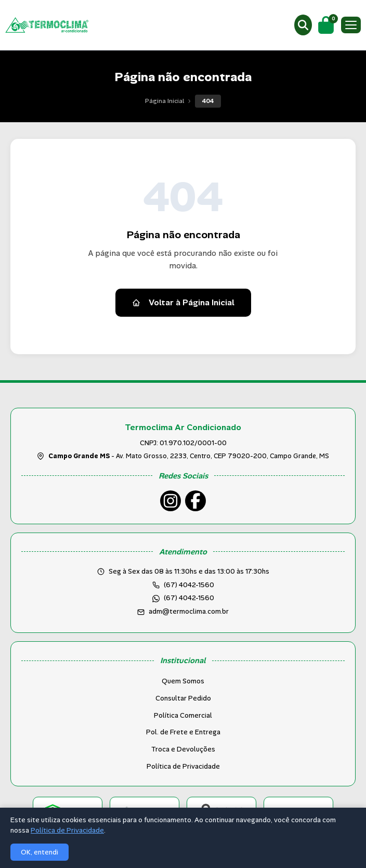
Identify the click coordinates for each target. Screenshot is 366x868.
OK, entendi (40, 852)
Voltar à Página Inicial (183, 302)
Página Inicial (165, 101)
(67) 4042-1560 (189, 598)
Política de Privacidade (183, 766)
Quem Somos (183, 681)
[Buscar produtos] (303, 25)
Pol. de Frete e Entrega (183, 732)
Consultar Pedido (183, 698)
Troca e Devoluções (183, 749)
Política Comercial (183, 715)
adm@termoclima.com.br (189, 611)
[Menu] (351, 25)
